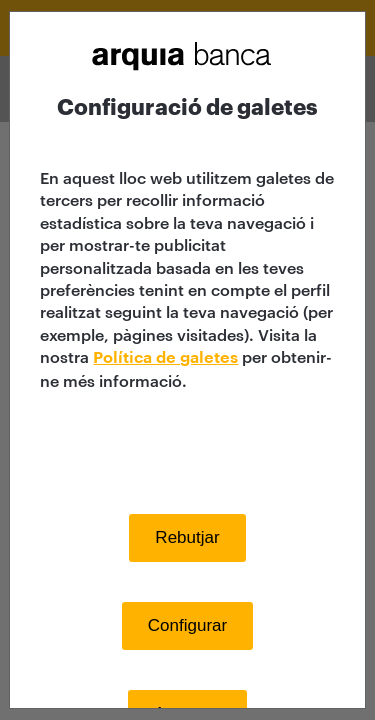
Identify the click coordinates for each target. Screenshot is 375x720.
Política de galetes (165, 358)
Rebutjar (187, 537)
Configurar (187, 625)
